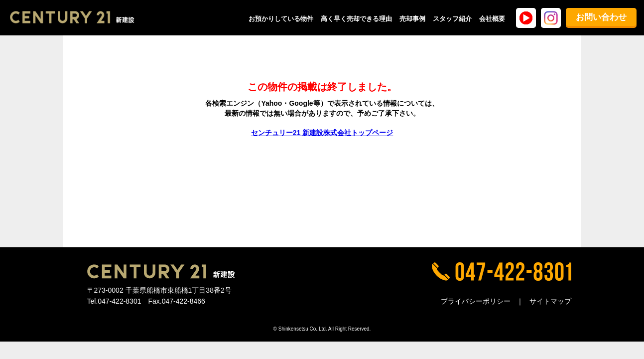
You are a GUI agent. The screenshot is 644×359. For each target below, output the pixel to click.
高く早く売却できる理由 (356, 19)
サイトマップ (550, 301)
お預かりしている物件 (281, 19)
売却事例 (412, 19)
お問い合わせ (601, 17)
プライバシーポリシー (476, 301)
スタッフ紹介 (452, 19)
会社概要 (492, 19)
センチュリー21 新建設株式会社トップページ (322, 133)
